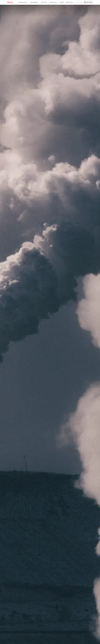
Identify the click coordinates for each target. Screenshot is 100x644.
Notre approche (34, 2)
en (81, 2)
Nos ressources (53, 2)
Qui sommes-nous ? (23, 2)
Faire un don (89, 2)
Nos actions (44, 2)
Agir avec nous (69, 2)
